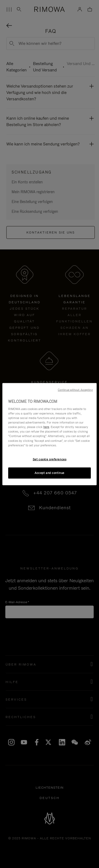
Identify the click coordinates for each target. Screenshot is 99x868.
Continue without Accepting (75, 390)
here (46, 427)
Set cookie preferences (50, 459)
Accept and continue (49, 473)
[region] (49, 434)
